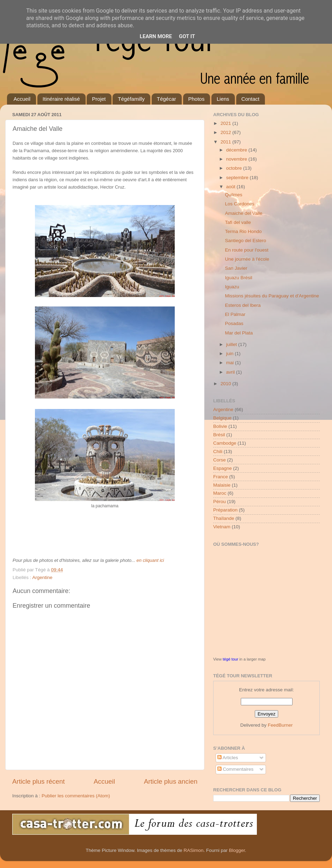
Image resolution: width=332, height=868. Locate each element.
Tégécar (167, 99)
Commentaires (236, 769)
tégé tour (230, 659)
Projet (99, 99)
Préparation (225, 510)
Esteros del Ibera (243, 305)
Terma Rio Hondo (243, 231)
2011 (226, 142)
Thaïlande (224, 518)
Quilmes (234, 195)
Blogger (237, 850)
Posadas (234, 323)
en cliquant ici (150, 560)
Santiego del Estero (246, 241)
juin (230, 354)
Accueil (22, 99)
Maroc (220, 493)
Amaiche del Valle (244, 213)
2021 (226, 123)
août (231, 187)
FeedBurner (280, 725)
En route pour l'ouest (247, 250)
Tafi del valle (238, 222)
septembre (238, 178)
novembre (237, 159)
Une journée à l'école (247, 259)
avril (231, 372)
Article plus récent (38, 781)
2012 (226, 132)
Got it (187, 36)
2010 (226, 384)
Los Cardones (240, 204)
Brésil (219, 435)
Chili (218, 451)
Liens (223, 99)
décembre (237, 150)
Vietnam (222, 527)
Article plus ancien (171, 781)
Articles (228, 758)
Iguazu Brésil (239, 278)
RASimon (193, 850)
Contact (251, 99)
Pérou (219, 502)
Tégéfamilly (131, 99)
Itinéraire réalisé (61, 99)
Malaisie (222, 485)
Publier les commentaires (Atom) (76, 796)
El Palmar (235, 314)
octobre (235, 168)
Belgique (222, 418)
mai (231, 363)
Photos (197, 99)
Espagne (222, 468)
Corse (219, 460)
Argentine (42, 577)
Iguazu (232, 287)
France (221, 477)
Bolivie (220, 426)
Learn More (156, 36)
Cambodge (225, 443)
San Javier (236, 268)
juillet (232, 344)
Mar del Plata (239, 333)
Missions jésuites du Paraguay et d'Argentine (272, 296)
